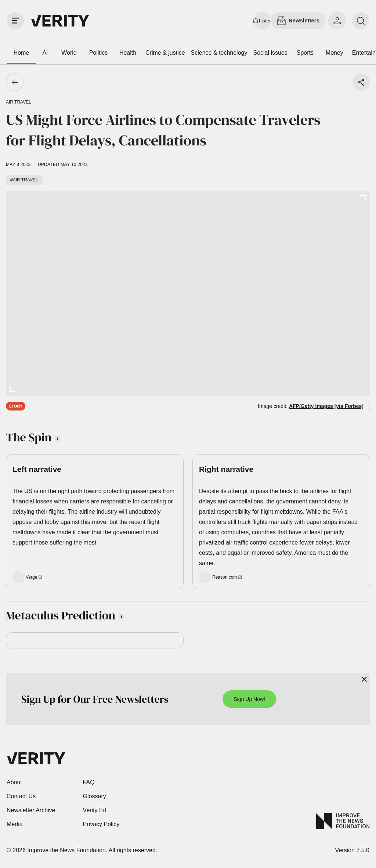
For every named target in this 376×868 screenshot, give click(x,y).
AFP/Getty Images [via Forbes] (326, 406)
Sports (305, 53)
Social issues (270, 53)
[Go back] (15, 82)
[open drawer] (15, 21)
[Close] (364, 679)
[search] (361, 21)
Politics (99, 53)
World (69, 53)
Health (128, 53)
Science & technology (219, 53)
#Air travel (24, 180)
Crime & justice (165, 53)
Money (335, 53)
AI (45, 53)
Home (21, 53)
